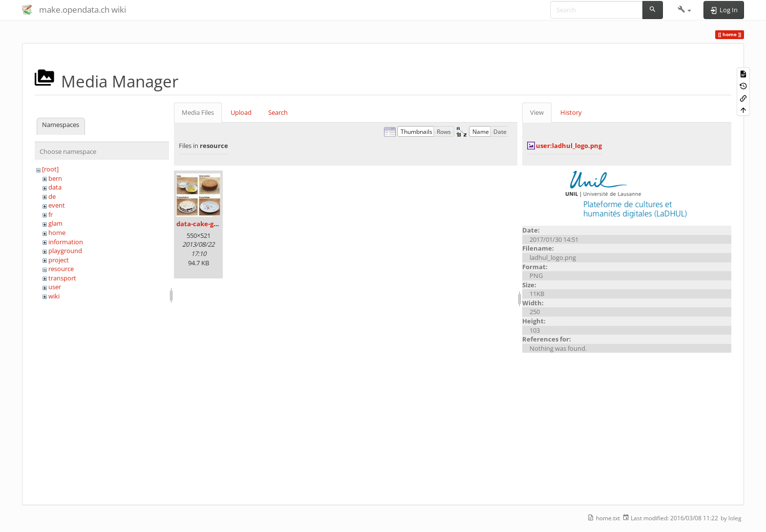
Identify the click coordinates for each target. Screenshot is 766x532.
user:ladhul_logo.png (569, 146)
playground (65, 251)
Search (278, 112)
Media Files (198, 112)
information (66, 242)
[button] (685, 10)
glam (55, 223)
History (571, 112)
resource (61, 269)
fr (51, 214)
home (57, 233)
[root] (50, 169)
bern (55, 178)
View (537, 112)
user (55, 287)
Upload (241, 112)
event (57, 205)
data (55, 187)
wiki (54, 296)
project (59, 260)
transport (62, 278)
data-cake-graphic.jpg (211, 224)
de (52, 196)
